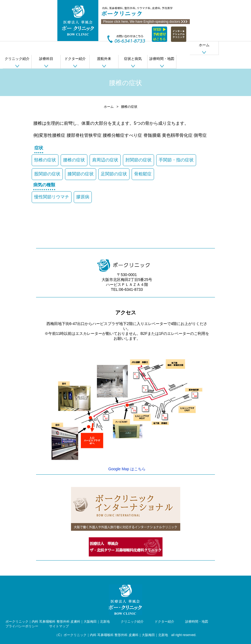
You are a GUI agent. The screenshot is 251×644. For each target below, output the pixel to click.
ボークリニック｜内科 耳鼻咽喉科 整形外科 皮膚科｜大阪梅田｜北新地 (58, 622)
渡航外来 (104, 59)
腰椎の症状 (74, 160)
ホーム (204, 45)
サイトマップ (59, 626)
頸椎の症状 (45, 160)
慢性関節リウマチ (52, 197)
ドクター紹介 (75, 59)
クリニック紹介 (17, 59)
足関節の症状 (114, 174)
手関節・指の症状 (176, 160)
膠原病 (83, 197)
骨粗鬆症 (143, 174)
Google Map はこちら (127, 469)
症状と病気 (133, 59)
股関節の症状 (47, 174)
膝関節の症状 (81, 174)
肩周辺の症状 (105, 160)
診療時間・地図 (162, 59)
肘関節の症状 (138, 160)
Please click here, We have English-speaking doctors (145, 22)
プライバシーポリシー (22, 626)
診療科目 (46, 59)
